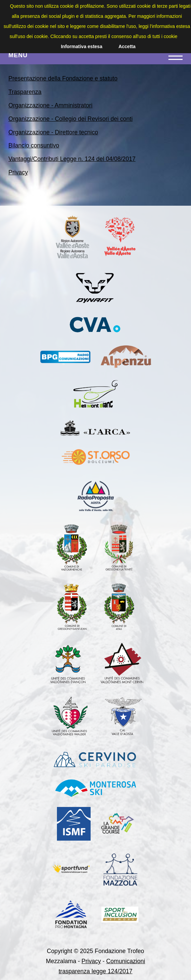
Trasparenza (25, 92)
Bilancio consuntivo (34, 145)
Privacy (18, 172)
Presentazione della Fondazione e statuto (63, 78)
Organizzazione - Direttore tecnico (53, 132)
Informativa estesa (82, 46)
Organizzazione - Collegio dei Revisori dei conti (71, 119)
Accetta (127, 46)
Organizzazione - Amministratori (50, 105)
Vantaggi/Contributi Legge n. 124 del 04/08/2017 (72, 159)
